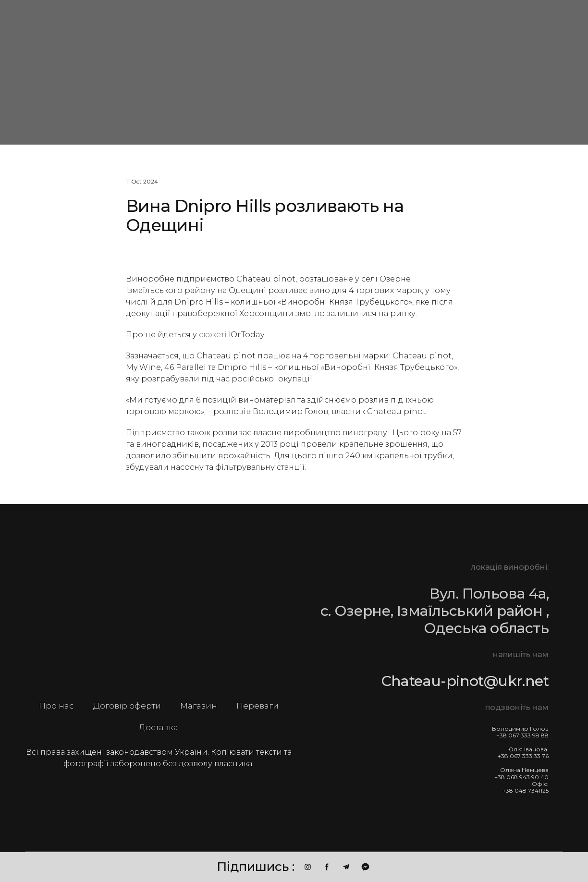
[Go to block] (96, 71)
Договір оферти (127, 706)
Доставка (159, 727)
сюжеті (213, 335)
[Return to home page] (159, 614)
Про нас (56, 706)
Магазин (199, 706)
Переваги (257, 706)
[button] (308, 867)
